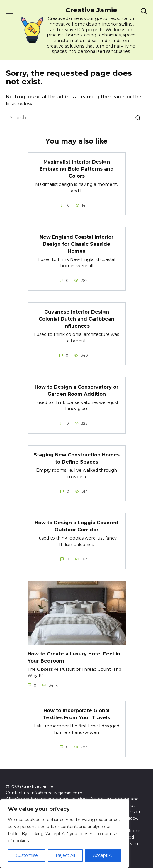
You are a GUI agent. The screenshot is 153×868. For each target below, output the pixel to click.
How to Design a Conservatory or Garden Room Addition (76, 390)
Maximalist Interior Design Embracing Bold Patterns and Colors (77, 169)
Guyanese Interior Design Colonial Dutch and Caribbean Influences (76, 319)
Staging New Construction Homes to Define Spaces (77, 458)
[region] (64, 834)
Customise (27, 855)
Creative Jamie (91, 10)
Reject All (65, 855)
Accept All (103, 855)
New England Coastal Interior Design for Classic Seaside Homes (76, 244)
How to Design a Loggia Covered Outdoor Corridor (76, 526)
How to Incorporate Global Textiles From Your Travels (76, 714)
